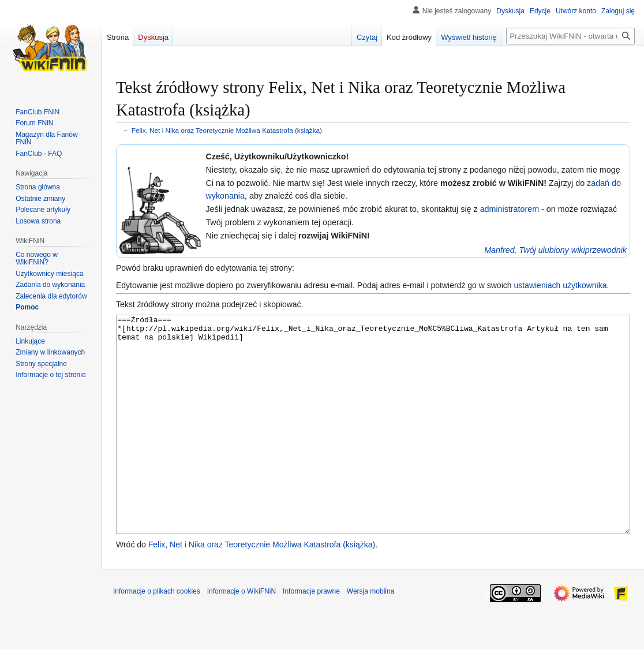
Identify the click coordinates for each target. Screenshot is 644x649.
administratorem (510, 209)
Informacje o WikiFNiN (241, 635)
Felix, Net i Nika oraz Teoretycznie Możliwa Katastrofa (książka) (227, 130)
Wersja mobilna (370, 635)
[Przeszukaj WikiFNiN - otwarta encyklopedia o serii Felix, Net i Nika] (570, 36)
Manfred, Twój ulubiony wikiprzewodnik (555, 250)
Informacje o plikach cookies (157, 635)
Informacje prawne (311, 635)
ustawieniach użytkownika (560, 285)
